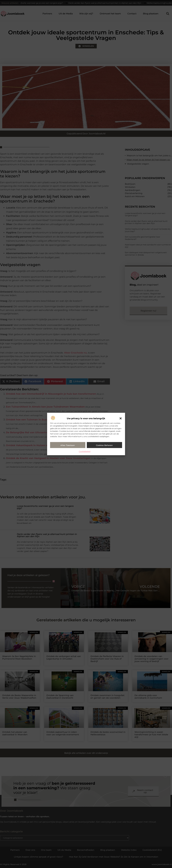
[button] (121, 418)
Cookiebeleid (85, 451)
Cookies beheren (104, 445)
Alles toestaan (68, 445)
